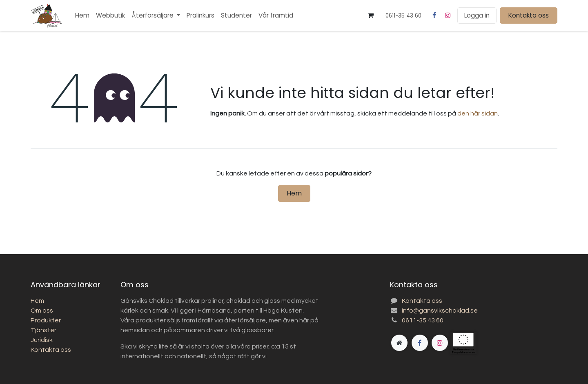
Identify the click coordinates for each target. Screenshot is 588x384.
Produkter (46, 320)
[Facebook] (434, 16)
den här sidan (478, 113)
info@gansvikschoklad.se (440, 311)
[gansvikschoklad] (477, 343)
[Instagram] (448, 16)
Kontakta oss (529, 15)
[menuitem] (82, 16)
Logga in (477, 15)
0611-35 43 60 (423, 320)
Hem (294, 193)
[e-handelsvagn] (371, 16)
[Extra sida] (399, 343)
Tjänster (43, 330)
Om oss (42, 311)
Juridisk (42, 340)
